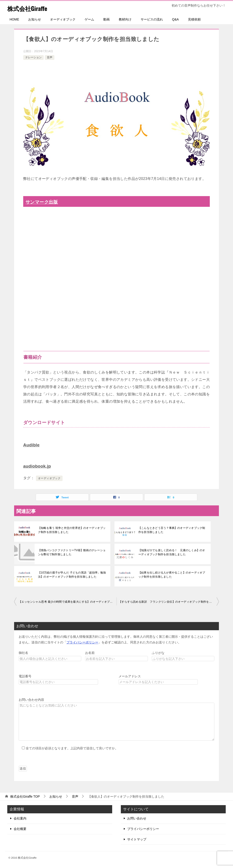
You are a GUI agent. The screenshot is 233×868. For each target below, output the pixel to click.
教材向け (125, 19)
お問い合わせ (137, 818)
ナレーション (33, 57)
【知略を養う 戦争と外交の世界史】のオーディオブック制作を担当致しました (71, 530)
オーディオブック (63, 19)
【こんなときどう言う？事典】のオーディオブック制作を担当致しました (172, 530)
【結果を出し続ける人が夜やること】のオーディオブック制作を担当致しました (172, 574)
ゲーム (89, 19)
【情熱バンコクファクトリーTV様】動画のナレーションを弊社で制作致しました (71, 552)
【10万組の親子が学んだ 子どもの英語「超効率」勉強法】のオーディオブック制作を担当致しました (71, 574)
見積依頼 (194, 19)
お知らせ (35, 19)
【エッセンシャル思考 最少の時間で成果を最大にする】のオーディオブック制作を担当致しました (68, 601)
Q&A (175, 19)
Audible (32, 445)
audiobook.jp (38, 466)
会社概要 (20, 828)
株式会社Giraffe (30, 8)
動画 (106, 19)
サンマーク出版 (43, 202)
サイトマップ (137, 839)
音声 (50, 57)
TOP (25, 796)
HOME (14, 19)
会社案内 (20, 818)
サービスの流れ (152, 19)
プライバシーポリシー (82, 642)
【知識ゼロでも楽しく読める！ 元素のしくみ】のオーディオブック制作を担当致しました (172, 552)
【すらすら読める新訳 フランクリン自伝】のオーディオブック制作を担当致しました (169, 601)
